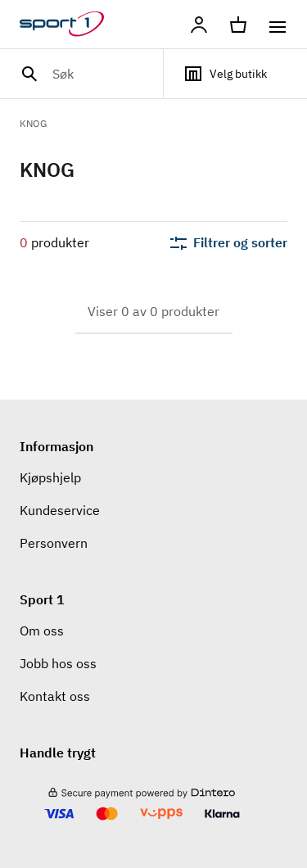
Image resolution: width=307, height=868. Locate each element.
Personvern (54, 543)
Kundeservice (60, 510)
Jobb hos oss (58, 663)
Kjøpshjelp (50, 477)
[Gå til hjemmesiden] (72, 25)
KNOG (33, 123)
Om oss (42, 631)
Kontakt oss (55, 696)
